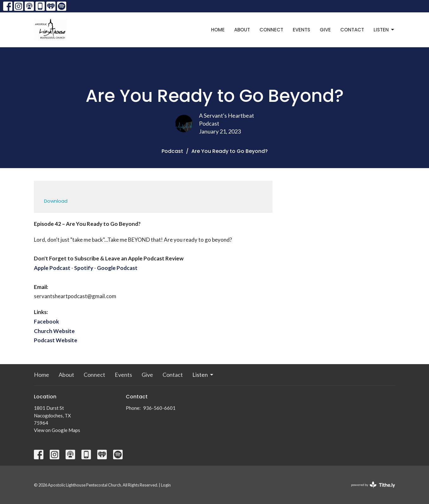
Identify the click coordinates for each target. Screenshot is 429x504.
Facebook (46, 321)
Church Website (54, 331)
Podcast (172, 151)
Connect (271, 30)
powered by (373, 485)
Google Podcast (117, 268)
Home (218, 30)
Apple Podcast (52, 268)
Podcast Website (56, 340)
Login (166, 485)
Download (56, 201)
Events (301, 30)
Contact (352, 30)
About (242, 30)
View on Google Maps (57, 430)
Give (325, 30)
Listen (384, 30)
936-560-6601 (159, 408)
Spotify (84, 268)
